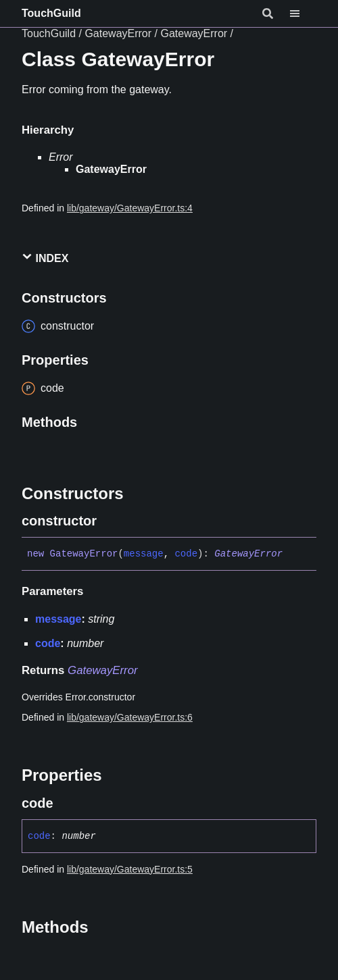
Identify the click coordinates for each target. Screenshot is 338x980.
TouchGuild (51, 13)
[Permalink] (109, 521)
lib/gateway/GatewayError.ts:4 (130, 208)
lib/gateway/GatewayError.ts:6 (130, 717)
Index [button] (45, 258)
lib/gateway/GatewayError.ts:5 (130, 869)
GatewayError (118, 33)
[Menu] (303, 14)
